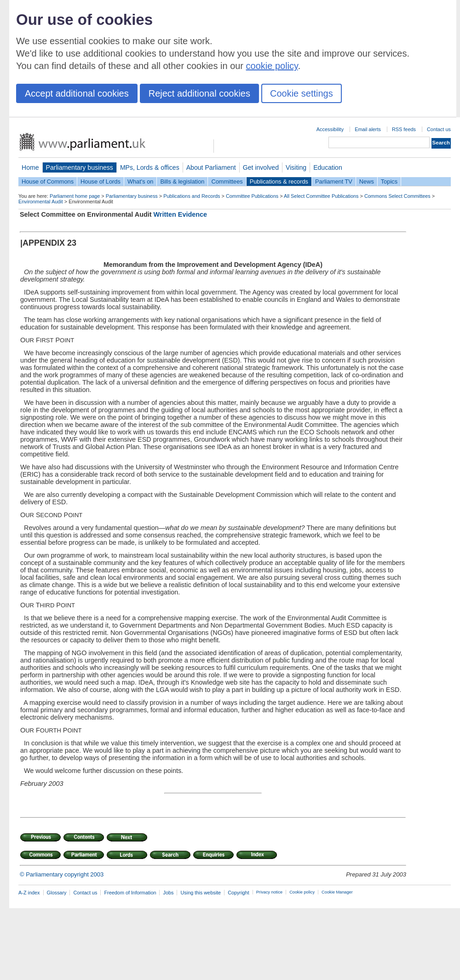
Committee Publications (252, 196)
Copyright (239, 893)
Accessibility (330, 129)
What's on (141, 182)
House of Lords (101, 182)
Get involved (261, 167)
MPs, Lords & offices (150, 167)
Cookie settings (302, 93)
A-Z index (29, 893)
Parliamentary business (80, 167)
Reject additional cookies (199, 93)
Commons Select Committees (397, 196)
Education (328, 167)
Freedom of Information (130, 893)
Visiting (296, 167)
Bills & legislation (182, 182)
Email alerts (368, 129)
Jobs (168, 893)
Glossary (57, 893)
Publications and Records (192, 196)
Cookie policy (302, 892)
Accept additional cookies (77, 93)
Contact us (439, 129)
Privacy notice (269, 892)
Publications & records (279, 182)
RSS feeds (404, 129)
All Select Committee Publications (321, 196)
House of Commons (48, 182)
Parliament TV (334, 182)
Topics (389, 182)
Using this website (201, 893)
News (367, 182)
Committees (227, 182)
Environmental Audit (41, 202)
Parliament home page (75, 196)
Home (30, 167)
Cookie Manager (337, 892)
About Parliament (211, 167)
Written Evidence (181, 214)
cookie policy (272, 66)
